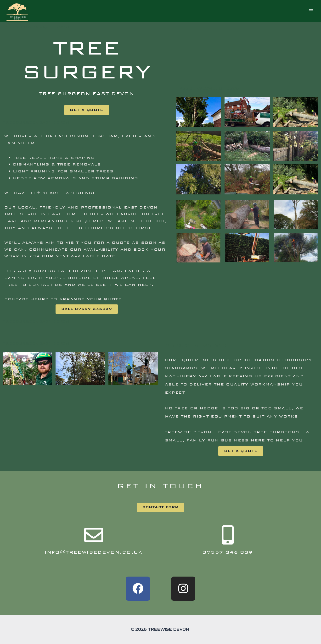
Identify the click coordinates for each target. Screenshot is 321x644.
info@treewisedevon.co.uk (93, 552)
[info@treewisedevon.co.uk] (94, 535)
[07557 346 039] (228, 535)
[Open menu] (311, 11)
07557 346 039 (227, 552)
